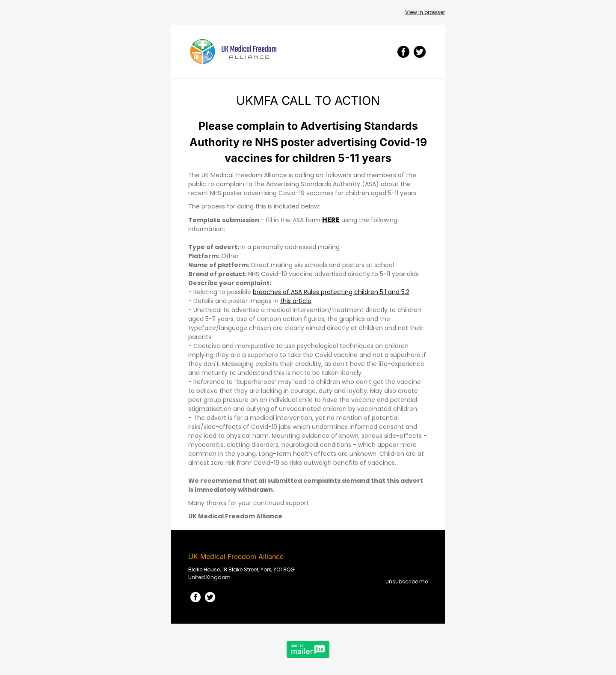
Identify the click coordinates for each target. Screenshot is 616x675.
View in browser (425, 12)
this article (296, 301)
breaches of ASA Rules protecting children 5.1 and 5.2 (331, 292)
